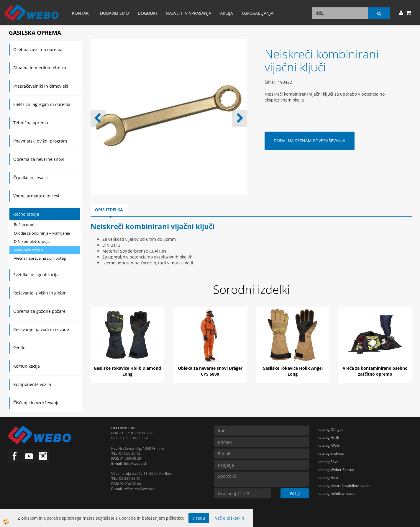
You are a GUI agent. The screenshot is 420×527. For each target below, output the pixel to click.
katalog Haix (328, 478)
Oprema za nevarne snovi (39, 159)
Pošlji (295, 493)
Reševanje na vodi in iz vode (41, 329)
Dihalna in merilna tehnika (40, 68)
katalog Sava (328, 462)
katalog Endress (331, 453)
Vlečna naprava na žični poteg (40, 258)
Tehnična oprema (31, 123)
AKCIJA (227, 13)
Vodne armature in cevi (36, 196)
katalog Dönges (330, 429)
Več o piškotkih (230, 518)
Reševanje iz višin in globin (40, 293)
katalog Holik (328, 437)
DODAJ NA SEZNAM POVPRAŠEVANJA (310, 141)
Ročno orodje (26, 214)
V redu (199, 518)
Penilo (19, 348)
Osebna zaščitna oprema (38, 49)
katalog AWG (328, 445)
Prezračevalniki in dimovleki (41, 86)
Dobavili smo (114, 13)
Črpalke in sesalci (31, 177)
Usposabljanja (258, 13)
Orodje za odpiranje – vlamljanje (42, 233)
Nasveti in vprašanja (188, 13)
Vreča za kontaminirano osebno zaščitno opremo (375, 371)
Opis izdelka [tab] (109, 210)
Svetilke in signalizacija (36, 275)
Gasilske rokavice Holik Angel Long (293, 371)
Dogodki (147, 13)
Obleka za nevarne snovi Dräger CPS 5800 (210, 371)
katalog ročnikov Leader (337, 494)
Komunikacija (27, 366)
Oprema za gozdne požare (39, 311)
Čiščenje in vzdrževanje (36, 403)
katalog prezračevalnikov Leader (344, 486)
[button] (239, 119)
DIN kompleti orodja (32, 241)
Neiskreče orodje (29, 250)
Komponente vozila (32, 384)
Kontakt (82, 13)
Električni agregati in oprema (42, 104)
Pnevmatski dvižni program (40, 141)
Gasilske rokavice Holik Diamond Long (127, 371)
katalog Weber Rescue (336, 470)
